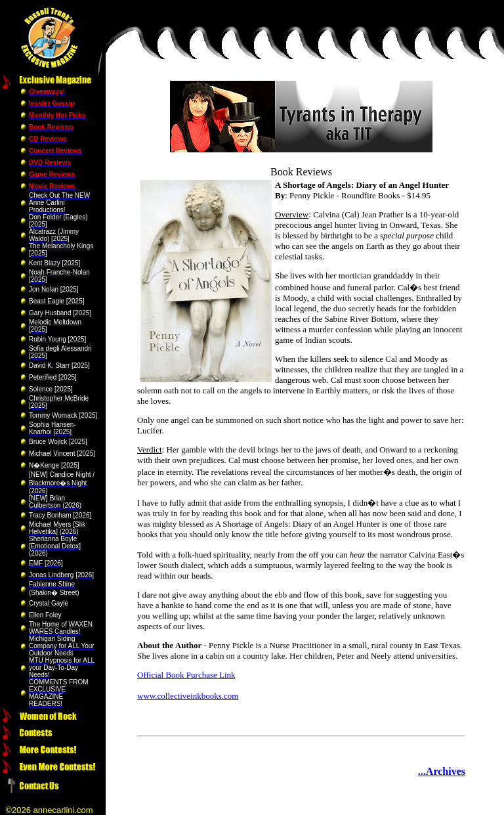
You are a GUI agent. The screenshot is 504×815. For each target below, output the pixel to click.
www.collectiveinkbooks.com (188, 696)
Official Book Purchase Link (186, 675)
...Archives (442, 771)
